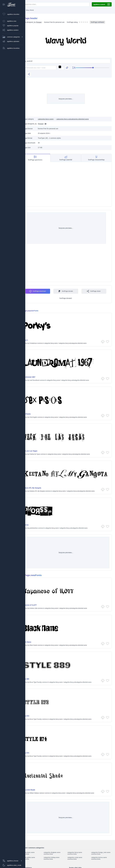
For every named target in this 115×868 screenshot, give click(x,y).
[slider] (66, 78)
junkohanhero (42, 528)
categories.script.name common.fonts (79, 858)
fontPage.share (62, 297)
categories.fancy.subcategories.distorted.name (81, 123)
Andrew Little (42, 608)
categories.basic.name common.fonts (36, 853)
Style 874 (34, 753)
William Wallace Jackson (46, 793)
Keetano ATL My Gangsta (40, 488)
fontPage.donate (84, 289)
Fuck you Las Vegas (39, 451)
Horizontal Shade (37, 790)
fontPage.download (56, 289)
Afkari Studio (42, 645)
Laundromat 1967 (38, 377)
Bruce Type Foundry (44, 682)
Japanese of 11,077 (38, 605)
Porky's (34, 340)
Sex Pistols (35, 414)
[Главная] (30, 10)
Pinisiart (48, 22)
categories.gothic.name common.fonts (36, 858)
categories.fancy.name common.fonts (79, 853)
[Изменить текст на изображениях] (64, 71)
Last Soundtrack (43, 380)
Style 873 (34, 716)
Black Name (35, 642)
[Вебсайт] (54, 127)
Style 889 (34, 679)
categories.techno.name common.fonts (100, 858)
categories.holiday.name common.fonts (58, 858)
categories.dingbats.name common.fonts (58, 853)
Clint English (42, 417)
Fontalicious (42, 343)
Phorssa (34, 525)
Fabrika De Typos (44, 454)
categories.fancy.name (54, 123)
